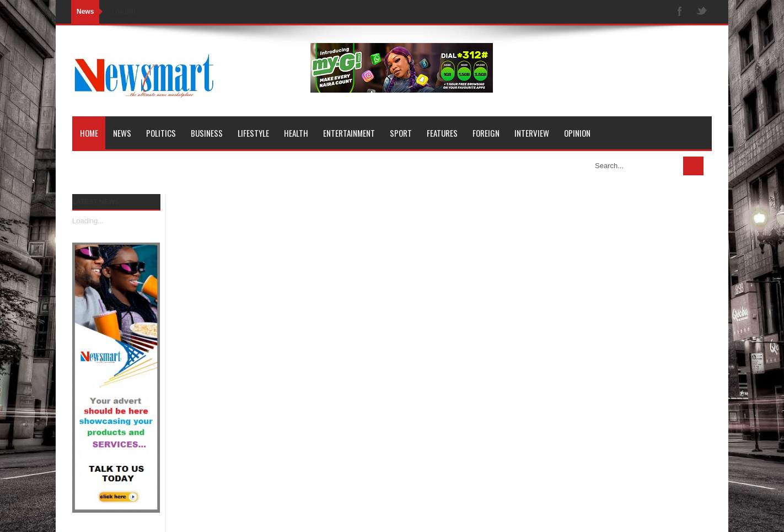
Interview (532, 133)
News (122, 133)
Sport (401, 133)
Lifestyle (253, 133)
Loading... (88, 221)
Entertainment (349, 133)
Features (442, 133)
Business (207, 133)
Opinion (577, 133)
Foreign (486, 133)
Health (296, 133)
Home (89, 133)
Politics (161, 133)
